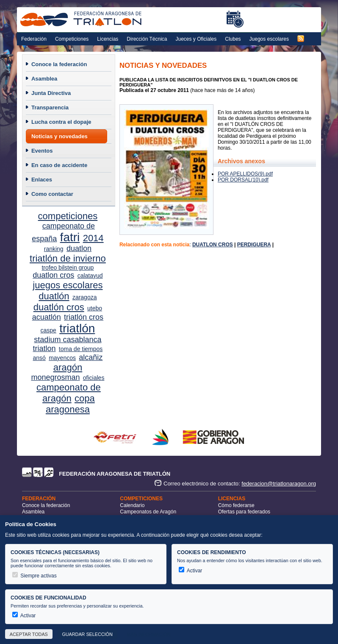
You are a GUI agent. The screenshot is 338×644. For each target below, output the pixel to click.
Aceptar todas (29, 634)
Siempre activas (35, 576)
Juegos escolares (269, 39)
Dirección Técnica (147, 39)
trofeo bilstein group (68, 268)
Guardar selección (87, 634)
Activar (190, 571)
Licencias (108, 39)
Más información (148, 634)
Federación (34, 39)
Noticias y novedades (60, 136)
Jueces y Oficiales (196, 39)
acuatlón (47, 317)
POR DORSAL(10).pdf (243, 180)
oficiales (94, 378)
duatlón (54, 296)
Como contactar (52, 194)
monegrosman (55, 377)
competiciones (68, 216)
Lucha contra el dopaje (61, 122)
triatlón (77, 328)
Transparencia (50, 107)
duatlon (79, 248)
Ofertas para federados (244, 512)
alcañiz (91, 357)
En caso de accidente (59, 165)
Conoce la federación (59, 64)
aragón (68, 367)
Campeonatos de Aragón (148, 512)
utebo (95, 308)
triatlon (44, 348)
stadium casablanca (68, 340)
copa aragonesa (70, 404)
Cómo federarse (236, 505)
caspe (48, 330)
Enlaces (42, 180)
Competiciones (72, 39)
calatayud (90, 276)
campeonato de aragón (69, 393)
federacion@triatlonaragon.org (279, 484)
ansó (39, 358)
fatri (70, 237)
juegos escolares (68, 285)
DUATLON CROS (213, 245)
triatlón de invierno (68, 258)
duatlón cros (59, 307)
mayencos (62, 358)
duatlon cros (53, 275)
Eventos (42, 151)
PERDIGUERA (254, 245)
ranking (54, 249)
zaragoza (85, 297)
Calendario (132, 505)
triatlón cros (84, 317)
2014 (93, 238)
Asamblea (44, 79)
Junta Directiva (51, 93)
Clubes (233, 39)
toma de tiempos (81, 349)
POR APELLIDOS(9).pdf (245, 174)
